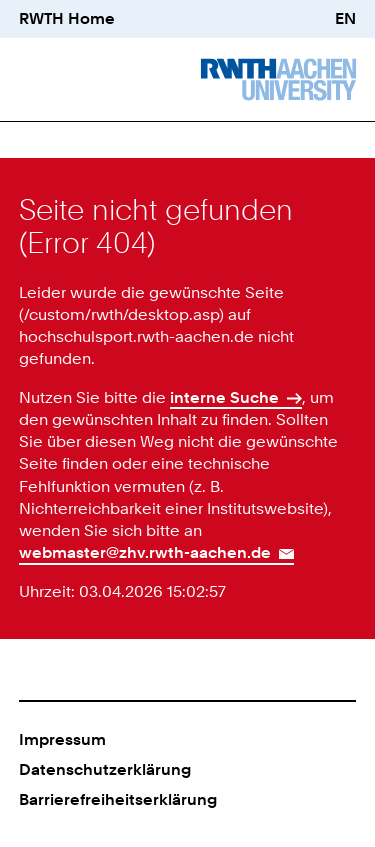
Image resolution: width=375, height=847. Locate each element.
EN (345, 18)
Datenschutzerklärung (105, 769)
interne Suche (224, 397)
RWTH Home (67, 18)
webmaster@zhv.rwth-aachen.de (145, 552)
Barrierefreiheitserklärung (118, 799)
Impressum (62, 739)
